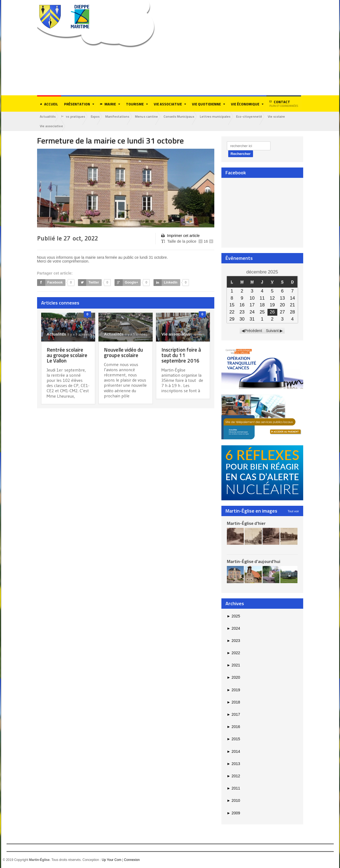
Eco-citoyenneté (254, 116)
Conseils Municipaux (183, 116)
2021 (234, 665)
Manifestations (120, 116)
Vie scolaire (282, 116)
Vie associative (52, 126)
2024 (234, 629)
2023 (234, 641)
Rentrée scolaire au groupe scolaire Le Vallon (68, 355)
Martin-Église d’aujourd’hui (253, 562)
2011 (234, 788)
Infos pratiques (74, 116)
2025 (234, 616)
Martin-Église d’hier (246, 523)
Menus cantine (150, 116)
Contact (284, 103)
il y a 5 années (133, 335)
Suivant (272, 331)
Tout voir (293, 511)
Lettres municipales (220, 116)
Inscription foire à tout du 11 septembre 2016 (182, 355)
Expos (97, 116)
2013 (234, 764)
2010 (234, 801)
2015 (234, 739)
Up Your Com (111, 860)
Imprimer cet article (180, 236)
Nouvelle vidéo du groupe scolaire (125, 353)
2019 (234, 690)
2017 (234, 715)
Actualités (48, 116)
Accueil (49, 104)
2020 (234, 678)
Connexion (132, 860)
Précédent (253, 331)
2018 (234, 702)
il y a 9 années (76, 335)
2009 (234, 813)
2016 (234, 727)
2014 (234, 752)
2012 (234, 776)
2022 (234, 653)
